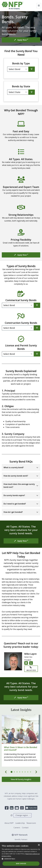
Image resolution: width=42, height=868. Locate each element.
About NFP (9, 823)
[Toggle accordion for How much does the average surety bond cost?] (21, 486)
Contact (25, 828)
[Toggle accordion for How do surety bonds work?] (21, 476)
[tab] (12, 772)
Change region (22, 815)
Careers (17, 828)
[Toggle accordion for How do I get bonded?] (21, 512)
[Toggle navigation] (39, 6)
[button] (21, 859)
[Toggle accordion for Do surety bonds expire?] (21, 495)
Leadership (20, 823)
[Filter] (18, 92)
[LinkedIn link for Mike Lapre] (31, 663)
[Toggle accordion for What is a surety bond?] (21, 467)
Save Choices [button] (21, 864)
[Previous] (6, 772)
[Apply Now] (21, 40)
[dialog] (21, 855)
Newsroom (31, 823)
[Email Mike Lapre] (26, 663)
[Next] (36, 772)
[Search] (32, 69)
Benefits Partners (21, 839)
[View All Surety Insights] (21, 779)
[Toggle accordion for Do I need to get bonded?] (21, 504)
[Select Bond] (18, 69)
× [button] (39, 845)
